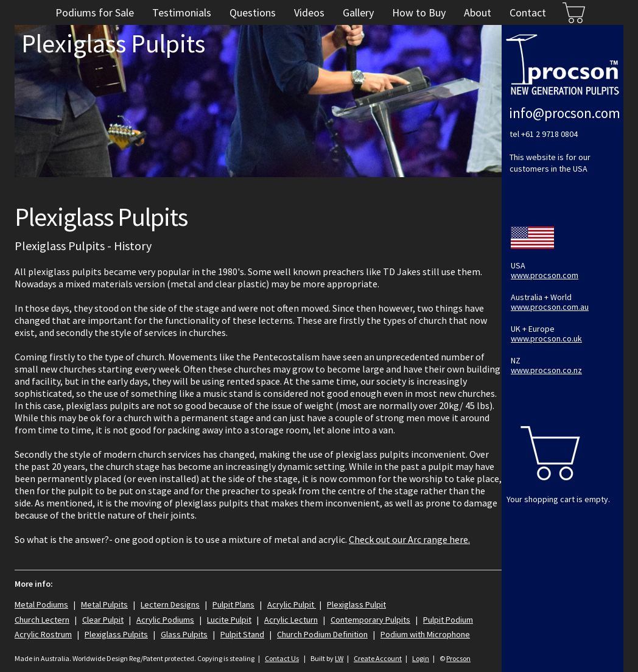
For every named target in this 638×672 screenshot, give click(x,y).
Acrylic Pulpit (292, 604)
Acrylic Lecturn (291, 620)
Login (421, 658)
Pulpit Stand (242, 634)
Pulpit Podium (448, 620)
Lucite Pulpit (229, 620)
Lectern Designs (170, 604)
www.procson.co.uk (546, 338)
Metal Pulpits (104, 604)
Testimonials (182, 12)
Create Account (378, 658)
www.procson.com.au (550, 307)
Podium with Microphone (425, 634)
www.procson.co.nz (546, 370)
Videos (309, 12)
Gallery (358, 12)
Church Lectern (42, 620)
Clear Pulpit (103, 620)
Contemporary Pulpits (370, 620)
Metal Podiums (41, 604)
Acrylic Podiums (165, 620)
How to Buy (419, 12)
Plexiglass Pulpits (116, 634)
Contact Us (282, 658)
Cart (573, 12)
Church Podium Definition (322, 634)
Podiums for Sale (95, 12)
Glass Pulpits (184, 634)
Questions (253, 12)
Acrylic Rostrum (43, 634)
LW (339, 658)
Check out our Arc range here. (409, 539)
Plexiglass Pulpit (356, 604)
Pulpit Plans (233, 604)
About (478, 12)
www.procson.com (545, 275)
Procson (458, 658)
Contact (528, 12)
